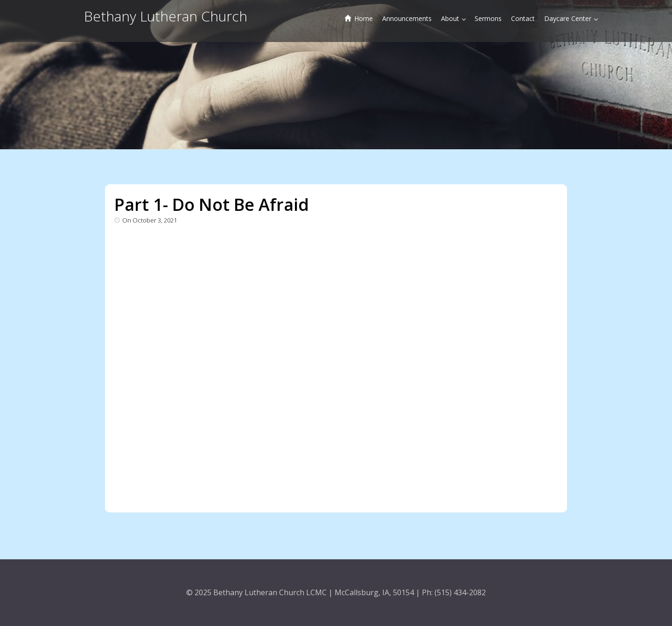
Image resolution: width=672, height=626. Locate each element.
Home (359, 18)
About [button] (453, 18)
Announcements (407, 18)
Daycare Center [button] (571, 18)
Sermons (488, 18)
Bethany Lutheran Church (166, 16)
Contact (523, 18)
